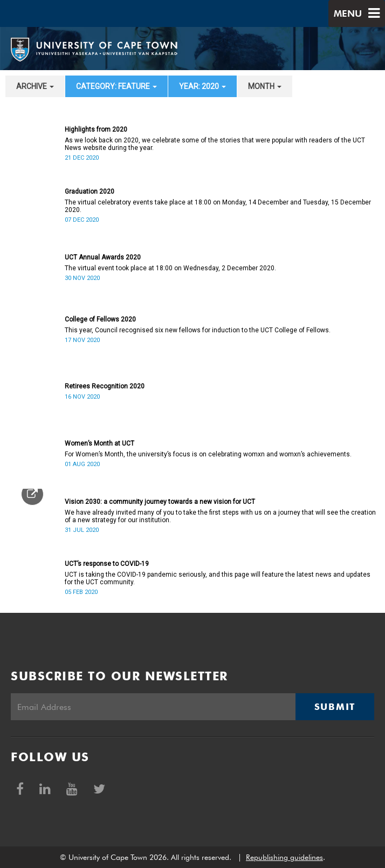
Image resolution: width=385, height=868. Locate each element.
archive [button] (35, 86)
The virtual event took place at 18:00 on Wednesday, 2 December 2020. (170, 268)
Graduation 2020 (90, 192)
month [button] (265, 86)
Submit (335, 707)
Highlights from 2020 (96, 129)
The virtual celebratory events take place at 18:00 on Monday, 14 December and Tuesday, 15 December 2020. (218, 206)
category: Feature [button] (116, 86)
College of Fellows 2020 (100, 319)
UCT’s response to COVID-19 (107, 564)
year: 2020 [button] (202, 86)
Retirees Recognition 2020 (105, 386)
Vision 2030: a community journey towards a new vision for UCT (160, 502)
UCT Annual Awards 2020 (103, 257)
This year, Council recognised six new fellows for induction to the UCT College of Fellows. (198, 330)
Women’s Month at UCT (99, 443)
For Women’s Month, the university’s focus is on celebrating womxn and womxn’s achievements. (208, 454)
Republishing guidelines (284, 857)
